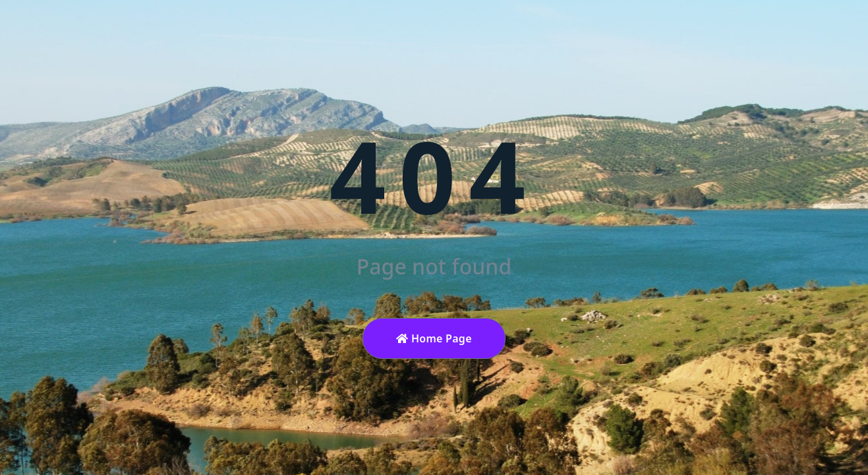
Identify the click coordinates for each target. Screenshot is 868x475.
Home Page (434, 338)
